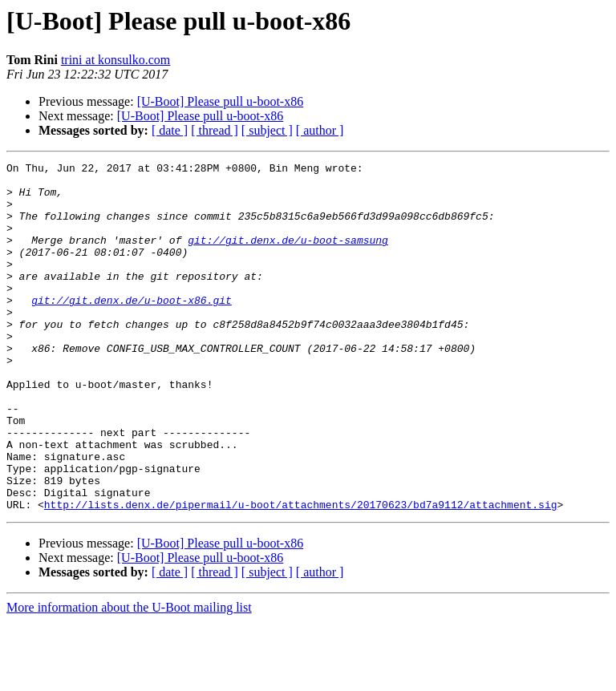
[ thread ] (215, 130)
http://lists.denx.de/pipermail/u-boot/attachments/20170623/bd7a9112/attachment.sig (301, 574)
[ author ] (320, 130)
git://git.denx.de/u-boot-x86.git (132, 329)
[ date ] (170, 130)
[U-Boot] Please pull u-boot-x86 (221, 101)
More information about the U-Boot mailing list (129, 677)
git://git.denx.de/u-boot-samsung (288, 257)
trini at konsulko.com (115, 60)
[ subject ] (267, 130)
